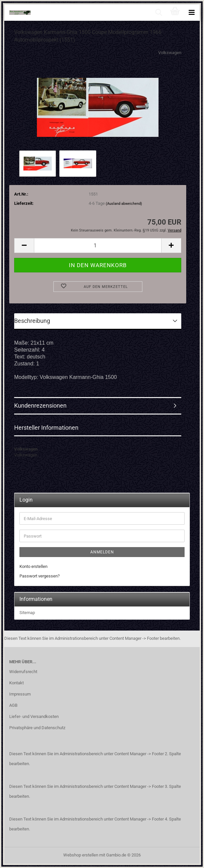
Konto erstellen (33, 566)
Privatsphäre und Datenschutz (37, 728)
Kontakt (16, 683)
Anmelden (102, 552)
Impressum (20, 694)
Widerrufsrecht (23, 672)
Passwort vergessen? (40, 576)
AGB (13, 705)
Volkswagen (170, 53)
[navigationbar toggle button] (191, 13)
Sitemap (27, 613)
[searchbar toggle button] (159, 13)
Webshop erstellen (81, 855)
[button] (24, 246)
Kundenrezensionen (40, 405)
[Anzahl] (98, 246)
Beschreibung (32, 321)
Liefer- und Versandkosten (34, 716)
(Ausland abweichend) (124, 204)
